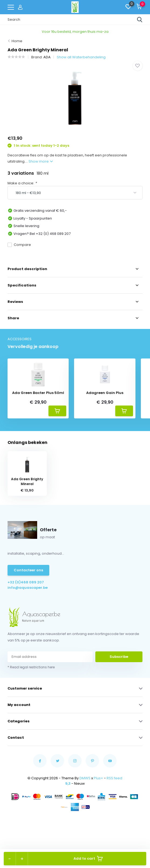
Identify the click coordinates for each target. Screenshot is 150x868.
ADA (47, 57)
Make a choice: (22, 183)
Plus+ (98, 778)
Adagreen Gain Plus (105, 393)
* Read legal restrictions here (31, 667)
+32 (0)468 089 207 (26, 582)
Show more (41, 161)
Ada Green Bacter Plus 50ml (38, 393)
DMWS (85, 778)
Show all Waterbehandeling (81, 57)
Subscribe (119, 657)
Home (17, 41)
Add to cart (88, 859)
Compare (19, 245)
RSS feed (114, 778)
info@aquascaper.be (28, 588)
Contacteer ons (28, 570)
